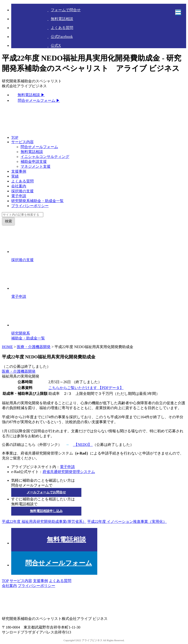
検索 (8, 221)
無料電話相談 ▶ (31, 95)
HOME (7, 347)
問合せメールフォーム (39, 147)
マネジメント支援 (36, 166)
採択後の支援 (22, 191)
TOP (15, 137)
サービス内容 (22, 142)
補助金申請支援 (34, 162)
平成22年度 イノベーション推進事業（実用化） (127, 522)
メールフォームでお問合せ (46, 492)
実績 (15, 176)
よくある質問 (22, 181)
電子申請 (19, 196)
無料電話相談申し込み (46, 511)
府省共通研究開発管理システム (69, 472)
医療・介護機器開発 (34, 347)
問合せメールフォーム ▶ (39, 100)
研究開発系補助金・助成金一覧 (37, 201)
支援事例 (19, 171)
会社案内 (19, 186)
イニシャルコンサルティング (45, 157)
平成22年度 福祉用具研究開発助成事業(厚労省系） (44, 522)
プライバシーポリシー (30, 206)
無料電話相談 (32, 152)
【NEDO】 (83, 445)
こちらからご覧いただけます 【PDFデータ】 (86, 388)
